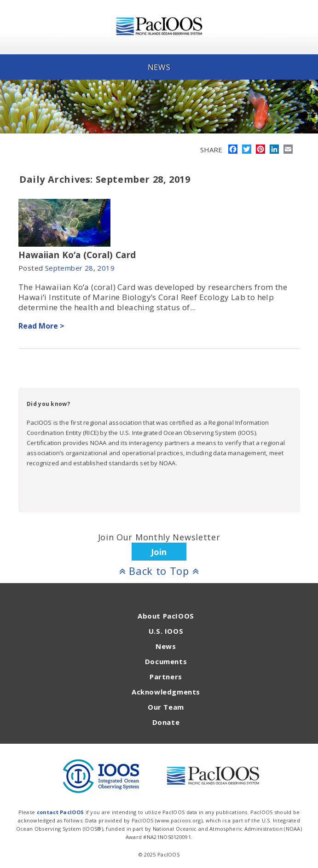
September (64, 268)
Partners (166, 677)
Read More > (41, 326)
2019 (106, 268)
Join (159, 552)
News (166, 646)
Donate (166, 722)
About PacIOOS (166, 616)
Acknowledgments (166, 692)
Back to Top (159, 571)
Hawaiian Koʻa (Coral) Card (77, 255)
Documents (166, 661)
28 (89, 268)
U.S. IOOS (166, 631)
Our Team (166, 707)
